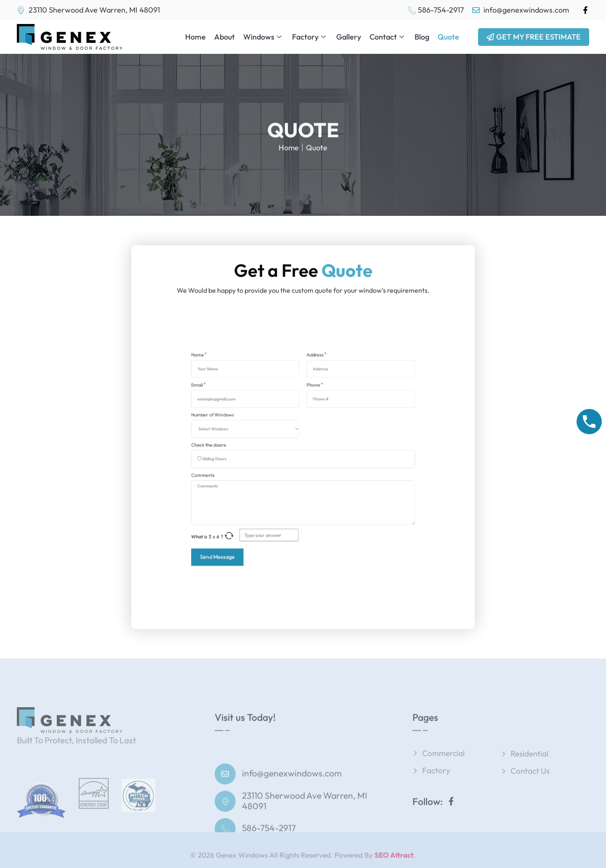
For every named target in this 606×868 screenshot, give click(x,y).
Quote (448, 36)
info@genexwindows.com (292, 805)
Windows (263, 36)
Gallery (349, 36)
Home (195, 36)
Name (243, 399)
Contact (388, 36)
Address (311, 399)
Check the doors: (249, 452)
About (225, 36)
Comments (245, 469)
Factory (310, 36)
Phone (310, 417)
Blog (422, 36)
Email (242, 417)
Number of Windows (251, 434)
